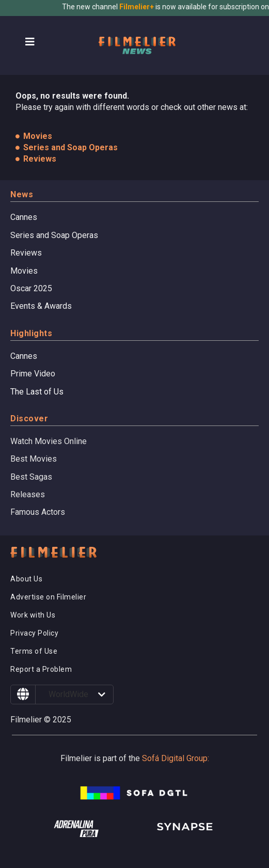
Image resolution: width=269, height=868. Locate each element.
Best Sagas (31, 477)
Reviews (26, 253)
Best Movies (34, 459)
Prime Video (33, 374)
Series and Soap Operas (54, 235)
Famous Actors (38, 512)
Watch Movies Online (49, 441)
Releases (28, 494)
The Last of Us (37, 392)
